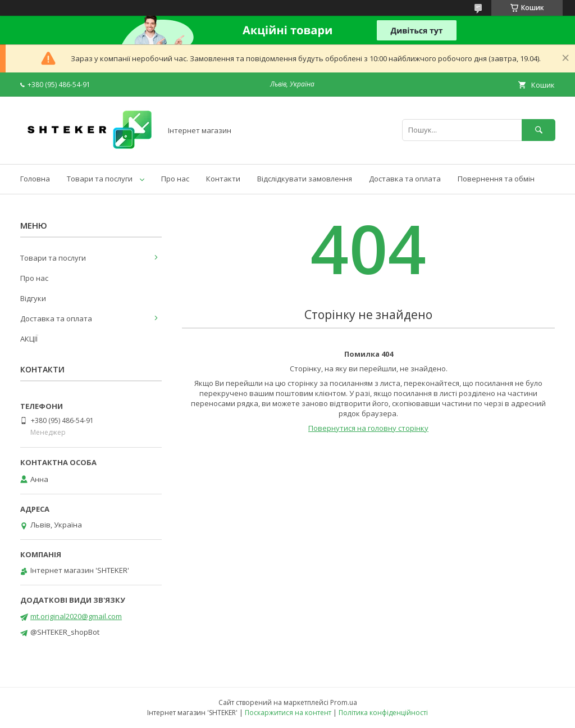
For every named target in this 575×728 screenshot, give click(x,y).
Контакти (223, 179)
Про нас (175, 179)
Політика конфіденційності (383, 713)
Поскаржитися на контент (288, 713)
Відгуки (33, 298)
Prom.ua (344, 702)
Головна (35, 179)
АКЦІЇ (29, 339)
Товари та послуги (100, 179)
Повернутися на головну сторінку (368, 428)
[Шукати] (539, 130)
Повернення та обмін (496, 179)
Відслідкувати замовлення (305, 179)
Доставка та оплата (405, 179)
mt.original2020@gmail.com (76, 616)
